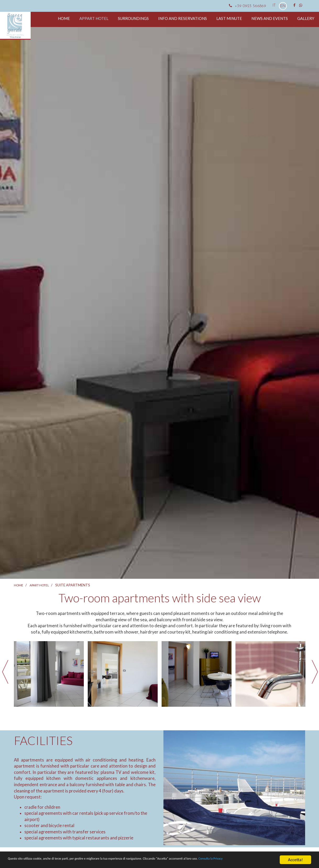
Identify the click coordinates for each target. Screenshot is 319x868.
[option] (49, 674)
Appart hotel (94, 18)
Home (64, 18)
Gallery (306, 18)
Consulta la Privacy (25, 863)
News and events (270, 18)
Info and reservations (183, 18)
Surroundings (133, 18)
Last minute (229, 18)
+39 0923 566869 (247, 6)
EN (283, 6)
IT (275, 6)
